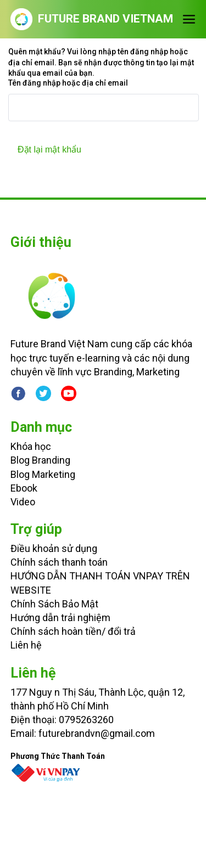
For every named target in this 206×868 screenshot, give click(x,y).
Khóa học (31, 446)
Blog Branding (40, 460)
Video (23, 502)
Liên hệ (26, 645)
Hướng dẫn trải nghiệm (60, 618)
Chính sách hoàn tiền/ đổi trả (73, 631)
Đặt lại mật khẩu (49, 150)
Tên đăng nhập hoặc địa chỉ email (68, 83)
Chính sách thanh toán (59, 562)
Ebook (24, 488)
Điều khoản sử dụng (54, 548)
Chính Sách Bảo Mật (54, 604)
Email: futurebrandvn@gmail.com (83, 733)
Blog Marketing (43, 474)
